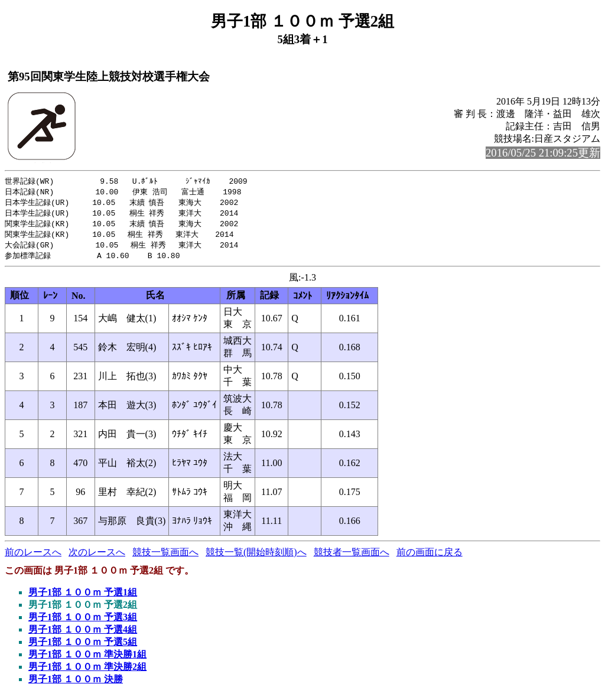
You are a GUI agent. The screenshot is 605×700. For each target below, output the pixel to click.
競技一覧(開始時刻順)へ (256, 557)
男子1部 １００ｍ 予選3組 (83, 622)
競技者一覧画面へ (352, 557)
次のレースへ (97, 557)
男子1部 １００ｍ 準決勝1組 (87, 659)
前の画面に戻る (430, 557)
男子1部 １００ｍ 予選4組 (83, 634)
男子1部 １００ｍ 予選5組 (83, 647)
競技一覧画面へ (165, 557)
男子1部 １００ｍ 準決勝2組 (87, 671)
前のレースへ (33, 557)
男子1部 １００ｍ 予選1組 (83, 597)
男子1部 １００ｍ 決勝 (76, 684)
